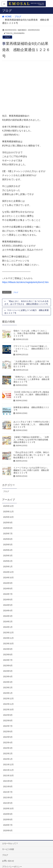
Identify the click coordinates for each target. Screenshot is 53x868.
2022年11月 (8, 658)
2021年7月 (8, 746)
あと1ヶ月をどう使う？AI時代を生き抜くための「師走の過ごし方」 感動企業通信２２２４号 (32, 379)
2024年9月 (8, 537)
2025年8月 (8, 483)
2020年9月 (8, 768)
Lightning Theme (31, 858)
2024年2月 (8, 576)
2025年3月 (8, 510)
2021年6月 (8, 752)
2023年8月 (8, 609)
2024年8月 (8, 543)
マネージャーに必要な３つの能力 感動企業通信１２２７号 (26, 266)
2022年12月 (8, 653)
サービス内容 (8, 804)
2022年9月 (8, 669)
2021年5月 (8, 757)
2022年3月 (8, 702)
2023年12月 (8, 587)
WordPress (17, 858)
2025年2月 (8, 515)
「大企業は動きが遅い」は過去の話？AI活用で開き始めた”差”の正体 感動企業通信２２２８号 (32, 319)
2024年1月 (8, 581)
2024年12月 (8, 526)
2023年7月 (8, 614)
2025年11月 (8, 466)
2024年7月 (8, 548)
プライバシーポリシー (12, 821)
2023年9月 (8, 603)
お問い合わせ (8, 815)
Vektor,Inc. (29, 861)
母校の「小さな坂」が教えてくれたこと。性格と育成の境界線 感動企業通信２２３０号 (31, 288)
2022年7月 (8, 680)
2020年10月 (8, 763)
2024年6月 (8, 554)
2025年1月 (8, 521)
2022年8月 (8, 675)
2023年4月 (8, 631)
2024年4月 (8, 565)
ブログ (7, 37)
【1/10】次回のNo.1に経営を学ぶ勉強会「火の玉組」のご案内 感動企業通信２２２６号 (31, 349)
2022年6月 (8, 686)
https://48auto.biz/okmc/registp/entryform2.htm (25, 237)
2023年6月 (8, 620)
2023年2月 (8, 642)
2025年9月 (8, 477)
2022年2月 (8, 708)
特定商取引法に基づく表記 (14, 827)
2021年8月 (8, 741)
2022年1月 (8, 713)
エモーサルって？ (10, 798)
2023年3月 (8, 636)
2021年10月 (8, 730)
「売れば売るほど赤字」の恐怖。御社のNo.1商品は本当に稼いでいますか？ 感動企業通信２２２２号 (31, 409)
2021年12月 (8, 719)
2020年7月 (8, 779)
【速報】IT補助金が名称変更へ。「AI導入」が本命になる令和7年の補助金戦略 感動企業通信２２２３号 (32, 394)
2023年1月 (8, 647)
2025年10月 (8, 472)
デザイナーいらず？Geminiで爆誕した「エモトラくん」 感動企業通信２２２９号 (31, 303)
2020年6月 (8, 785)
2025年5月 (8, 499)
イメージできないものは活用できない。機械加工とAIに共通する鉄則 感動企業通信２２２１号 (31, 425)
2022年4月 (8, 697)
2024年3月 (8, 570)
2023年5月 (8, 625)
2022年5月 (8, 691)
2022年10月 (8, 664)
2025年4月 (8, 505)
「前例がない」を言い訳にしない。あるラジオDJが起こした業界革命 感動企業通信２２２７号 (31, 334)
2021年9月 (8, 735)
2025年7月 (8, 488)
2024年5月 (8, 559)
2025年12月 (8, 461)
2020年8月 (8, 774)
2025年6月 (8, 494)
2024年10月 (8, 532)
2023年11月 (8, 592)
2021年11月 (8, 724)
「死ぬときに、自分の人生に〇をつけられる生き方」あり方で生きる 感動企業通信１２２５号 (26, 257)
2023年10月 (8, 598)
